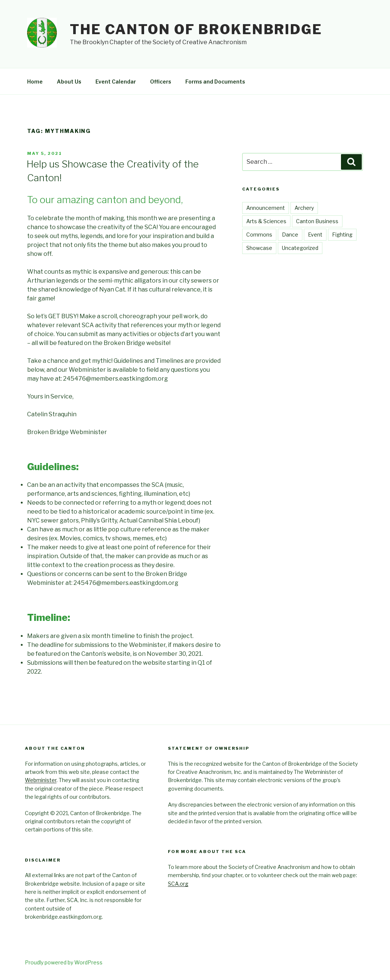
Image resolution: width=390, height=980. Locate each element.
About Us (69, 82)
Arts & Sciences (266, 221)
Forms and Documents (215, 82)
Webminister (41, 780)
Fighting (342, 235)
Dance (290, 235)
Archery (304, 208)
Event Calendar (116, 82)
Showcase (259, 248)
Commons (259, 235)
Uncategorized (300, 248)
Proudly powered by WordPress (64, 962)
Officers (161, 82)
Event (315, 235)
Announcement (266, 208)
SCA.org (178, 884)
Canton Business (317, 221)
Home (35, 82)
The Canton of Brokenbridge (196, 29)
